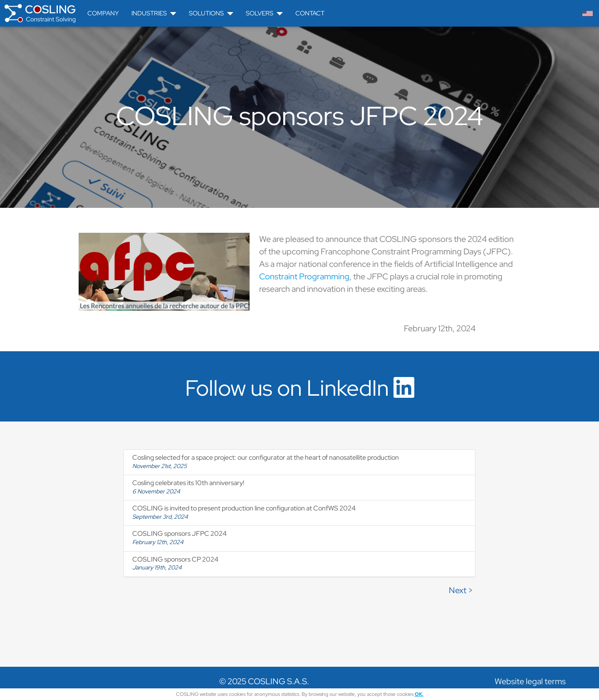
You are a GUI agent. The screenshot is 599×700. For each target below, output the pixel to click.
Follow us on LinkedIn (300, 388)
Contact (310, 13)
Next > (461, 590)
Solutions (211, 13)
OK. (419, 694)
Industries (154, 13)
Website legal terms (530, 681)
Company (103, 13)
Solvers (264, 13)
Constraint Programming (304, 276)
